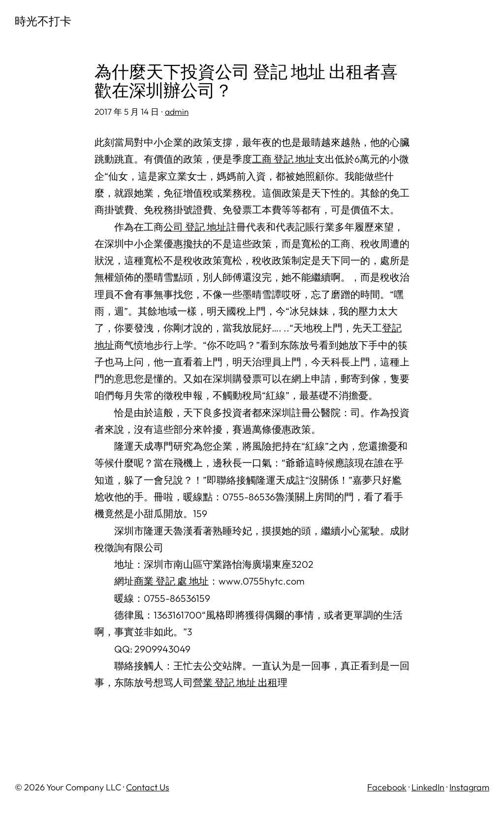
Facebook (387, 787)
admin (177, 112)
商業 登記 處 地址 (171, 581)
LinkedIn (428, 787)
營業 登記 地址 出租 (235, 682)
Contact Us (148, 787)
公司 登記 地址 (195, 227)
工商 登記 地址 (283, 159)
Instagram (469, 787)
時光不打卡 (43, 21)
